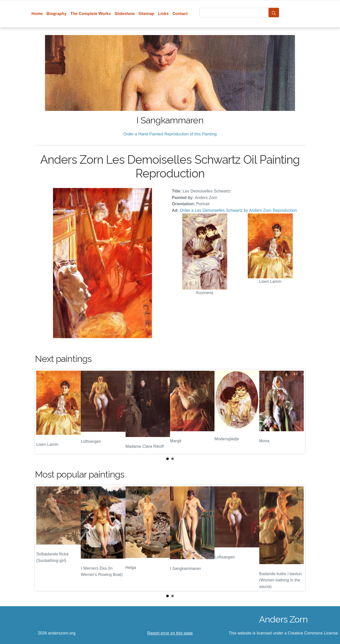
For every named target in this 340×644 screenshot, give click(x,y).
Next (297, 411)
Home (37, 14)
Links (163, 14)
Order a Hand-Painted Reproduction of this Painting (170, 134)
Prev (43, 411)
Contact (180, 14)
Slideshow (125, 14)
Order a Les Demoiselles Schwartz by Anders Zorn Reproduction (238, 210)
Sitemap (146, 14)
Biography (57, 14)
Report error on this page (170, 633)
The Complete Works (90, 14)
